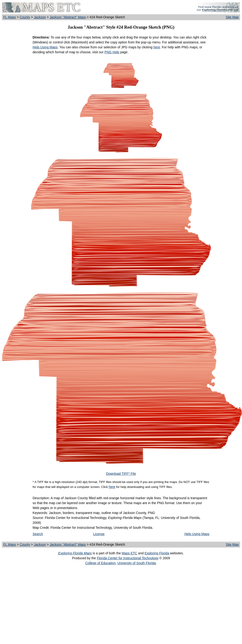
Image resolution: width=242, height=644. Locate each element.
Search (38, 534)
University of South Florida (136, 563)
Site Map (232, 17)
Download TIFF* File (121, 474)
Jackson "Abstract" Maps (68, 17)
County (25, 17)
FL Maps (10, 17)
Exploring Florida (157, 553)
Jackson (40, 17)
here (157, 47)
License (99, 534)
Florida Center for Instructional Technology (128, 558)
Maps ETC (129, 553)
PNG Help (112, 52)
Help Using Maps (45, 47)
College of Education (100, 563)
